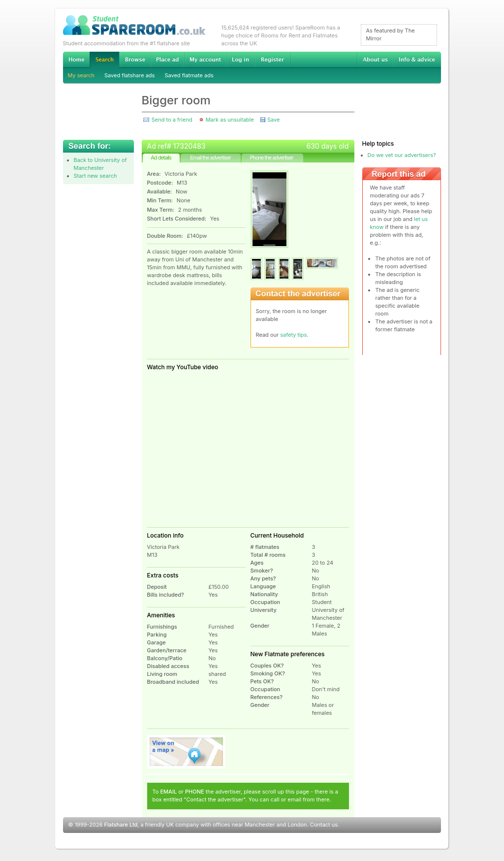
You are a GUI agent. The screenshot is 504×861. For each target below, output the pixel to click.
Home (76, 60)
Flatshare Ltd (121, 825)
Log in (240, 60)
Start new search (95, 176)
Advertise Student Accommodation (167, 60)
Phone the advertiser (271, 158)
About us (375, 60)
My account (205, 60)
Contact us (324, 825)
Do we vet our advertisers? (402, 155)
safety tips (293, 335)
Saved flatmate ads (189, 75)
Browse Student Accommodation (135, 60)
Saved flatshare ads (129, 75)
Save (273, 120)
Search (104, 60)
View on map (187, 752)
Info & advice (417, 60)
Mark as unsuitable (230, 120)
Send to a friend (172, 120)
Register (272, 60)
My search (81, 75)
